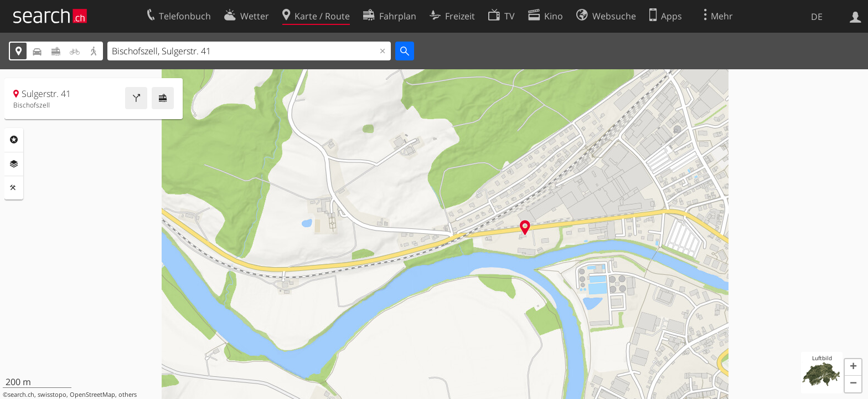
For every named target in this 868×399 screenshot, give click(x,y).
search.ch (21, 395)
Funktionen (14, 188)
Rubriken (14, 140)
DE (817, 17)
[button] (853, 367)
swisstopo (52, 395)
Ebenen (14, 164)
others (128, 395)
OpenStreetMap (92, 395)
